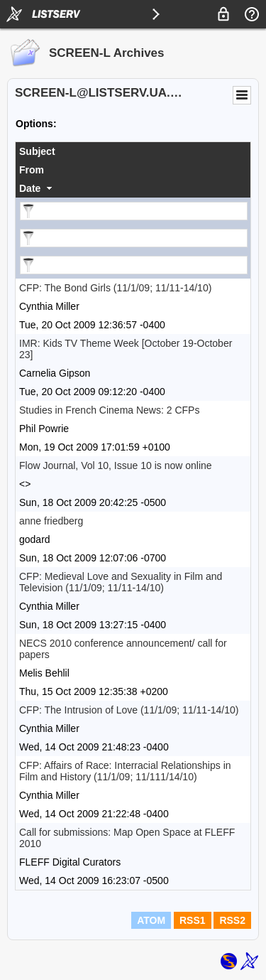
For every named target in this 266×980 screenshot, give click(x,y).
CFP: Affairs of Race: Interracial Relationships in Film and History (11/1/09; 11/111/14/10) (125, 771)
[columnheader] (133, 151)
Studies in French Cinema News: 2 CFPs (109, 410)
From (32, 170)
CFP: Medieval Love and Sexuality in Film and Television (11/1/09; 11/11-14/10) (121, 582)
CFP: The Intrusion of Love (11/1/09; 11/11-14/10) (129, 710)
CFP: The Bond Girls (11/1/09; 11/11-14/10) (115, 288)
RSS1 (193, 920)
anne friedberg (51, 521)
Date (30, 188)
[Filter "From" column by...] (134, 238)
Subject (37, 151)
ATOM (151, 920)
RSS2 (232, 920)
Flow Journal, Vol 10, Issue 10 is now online (116, 465)
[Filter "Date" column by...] (134, 265)
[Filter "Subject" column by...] (134, 211)
